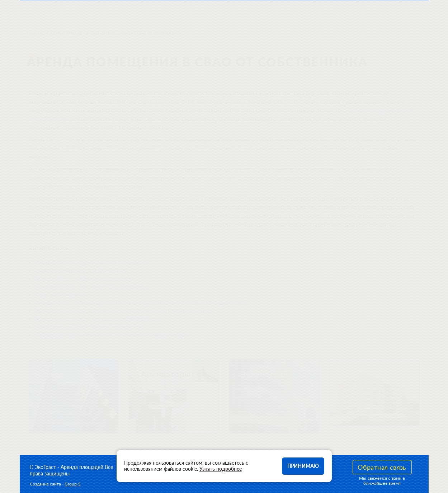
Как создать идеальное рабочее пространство (90, 327)
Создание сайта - (55, 484)
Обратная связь (382, 467)
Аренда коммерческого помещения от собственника (97, 319)
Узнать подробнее (221, 469)
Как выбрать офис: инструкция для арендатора (91, 287)
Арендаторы (229, 14)
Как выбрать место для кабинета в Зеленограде (92, 262)
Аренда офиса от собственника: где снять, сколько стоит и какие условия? (123, 311)
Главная (34, 33)
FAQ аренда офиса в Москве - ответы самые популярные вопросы (113, 335)
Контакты (275, 14)
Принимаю (303, 466)
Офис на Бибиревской (62, 294)
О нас (189, 14)
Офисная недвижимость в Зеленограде (82, 270)
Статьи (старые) (66, 33)
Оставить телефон (388, 14)
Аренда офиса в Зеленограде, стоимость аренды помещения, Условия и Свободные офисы (143, 303)
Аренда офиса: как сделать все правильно (85, 279)
